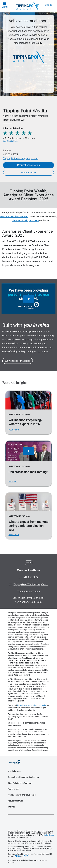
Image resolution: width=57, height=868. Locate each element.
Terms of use (13, 789)
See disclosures (10, 141)
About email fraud (15, 801)
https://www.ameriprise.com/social (32, 705)
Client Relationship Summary (25, 220)
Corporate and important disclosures (23, 777)
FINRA (17, 856)
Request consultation (28, 165)
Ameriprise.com (14, 771)
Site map (11, 807)
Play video (13, 482)
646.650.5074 (10, 154)
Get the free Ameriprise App (31, 822)
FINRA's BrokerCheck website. (14, 216)
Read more (14, 430)
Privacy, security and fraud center (22, 795)
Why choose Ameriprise (18, 361)
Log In (48, 5)
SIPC (26, 856)
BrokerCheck (49, 835)
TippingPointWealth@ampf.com (20, 158)
